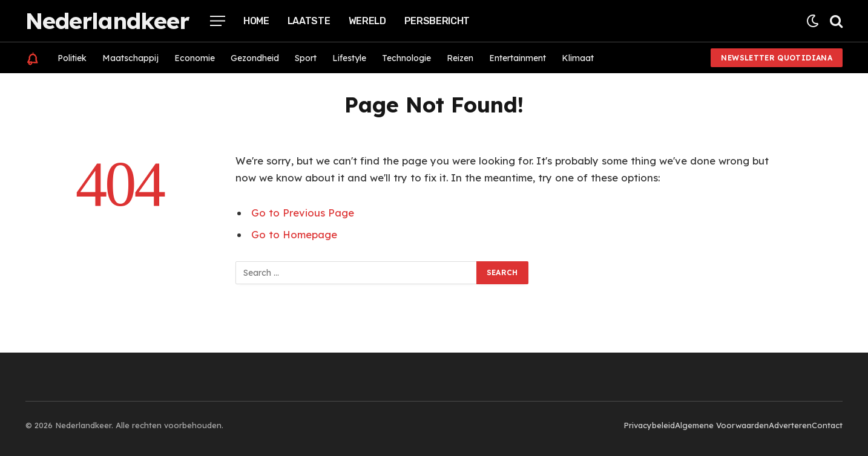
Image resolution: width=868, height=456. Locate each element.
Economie (195, 58)
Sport (306, 58)
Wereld (367, 21)
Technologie (406, 58)
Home (256, 21)
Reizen (460, 58)
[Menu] (218, 21)
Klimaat (578, 58)
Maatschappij (130, 58)
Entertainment (518, 58)
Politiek (72, 58)
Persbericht (437, 21)
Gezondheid (255, 58)
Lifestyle (349, 58)
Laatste (309, 21)
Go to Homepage (294, 234)
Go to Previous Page (303, 213)
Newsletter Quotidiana (777, 58)
